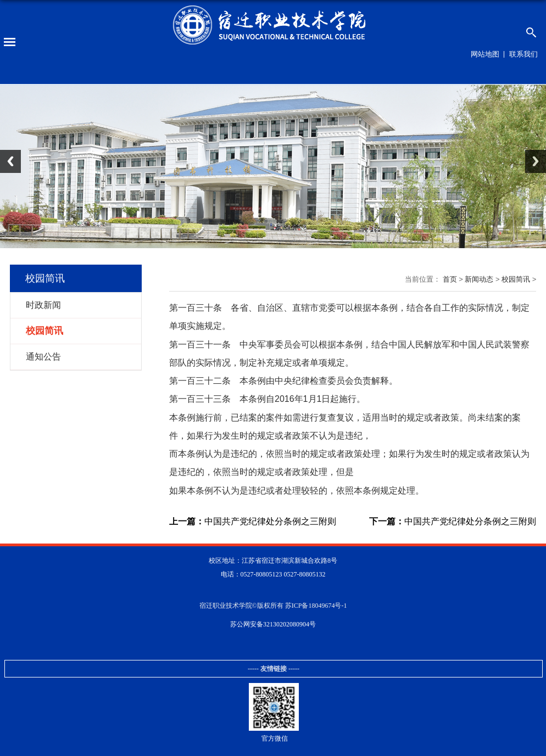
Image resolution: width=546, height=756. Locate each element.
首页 (450, 279)
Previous (10, 161)
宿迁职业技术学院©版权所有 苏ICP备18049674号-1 (273, 606)
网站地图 (485, 54)
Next (536, 161)
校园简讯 (516, 279)
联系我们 (523, 54)
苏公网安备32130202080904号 (273, 624)
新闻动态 (479, 279)
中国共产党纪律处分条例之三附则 (253, 522)
